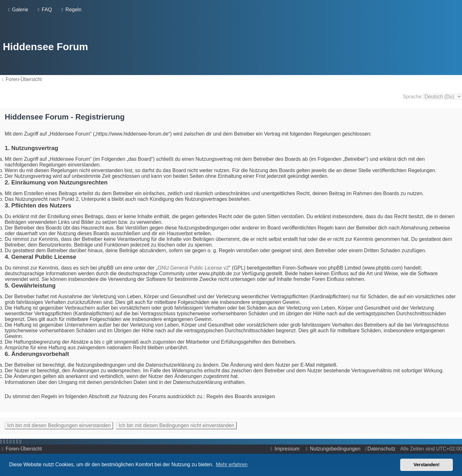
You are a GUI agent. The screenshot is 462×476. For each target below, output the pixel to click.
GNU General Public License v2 (193, 266)
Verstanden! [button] (427, 465)
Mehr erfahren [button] (232, 464)
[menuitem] (17, 9)
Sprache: (413, 95)
